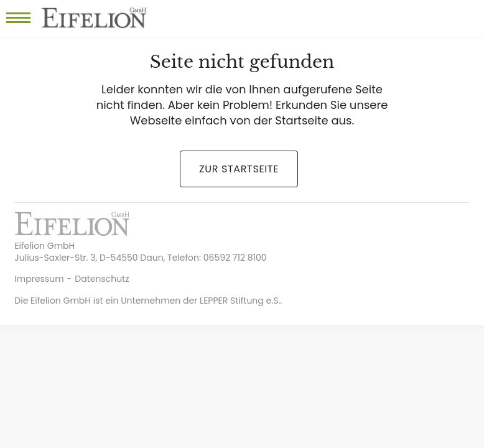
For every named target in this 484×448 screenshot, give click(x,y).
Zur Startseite (239, 169)
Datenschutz (102, 279)
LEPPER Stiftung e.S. (240, 301)
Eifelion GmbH (94, 19)
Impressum (39, 279)
